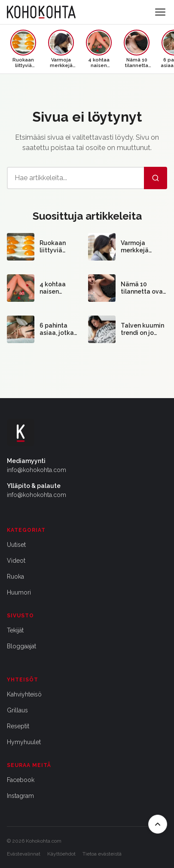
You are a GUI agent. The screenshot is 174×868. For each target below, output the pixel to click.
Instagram (20, 796)
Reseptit (18, 726)
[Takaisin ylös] (158, 824)
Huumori (19, 592)
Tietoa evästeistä (102, 854)
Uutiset (16, 545)
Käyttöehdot (61, 854)
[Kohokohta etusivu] (41, 12)
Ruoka (15, 577)
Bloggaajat (21, 646)
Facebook (21, 780)
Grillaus (17, 710)
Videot (16, 561)
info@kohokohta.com (37, 470)
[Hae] (156, 178)
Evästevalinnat (24, 854)
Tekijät (15, 630)
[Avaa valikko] (160, 12)
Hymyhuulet (24, 742)
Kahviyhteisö (24, 694)
